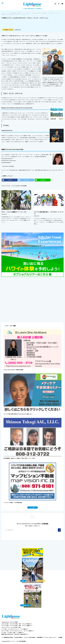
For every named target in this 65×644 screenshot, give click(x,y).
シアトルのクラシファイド (13, 629)
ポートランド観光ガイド (29, 631)
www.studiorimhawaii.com (7, 159)
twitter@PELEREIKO (6, 163)
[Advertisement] (32, 289)
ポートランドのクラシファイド (16, 631)
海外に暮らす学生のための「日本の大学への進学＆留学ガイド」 (15, 634)
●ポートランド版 (5, 631)
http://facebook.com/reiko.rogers (9, 161)
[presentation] (15, 535)
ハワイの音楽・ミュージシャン (8, 30)
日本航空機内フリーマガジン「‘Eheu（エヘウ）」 (47, 637)
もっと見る (33, 508)
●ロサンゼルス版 (5, 624)
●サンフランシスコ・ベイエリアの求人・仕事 (11, 627)
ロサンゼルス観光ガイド (27, 624)
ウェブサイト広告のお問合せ (30, 637)
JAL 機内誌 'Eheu (25, 605)
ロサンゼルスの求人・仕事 (15, 624)
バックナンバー (41, 581)
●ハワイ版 (4, 633)
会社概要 (60, 637)
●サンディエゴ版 (5, 626)
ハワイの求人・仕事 (11, 633)
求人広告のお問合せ (18, 637)
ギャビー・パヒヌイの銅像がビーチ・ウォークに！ (14, 212)
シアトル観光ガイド (24, 629)
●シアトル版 (4, 629)
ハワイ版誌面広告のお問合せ (7, 637)
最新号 (23, 581)
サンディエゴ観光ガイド (27, 626)
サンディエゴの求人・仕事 (15, 626)
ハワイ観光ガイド (20, 633)
